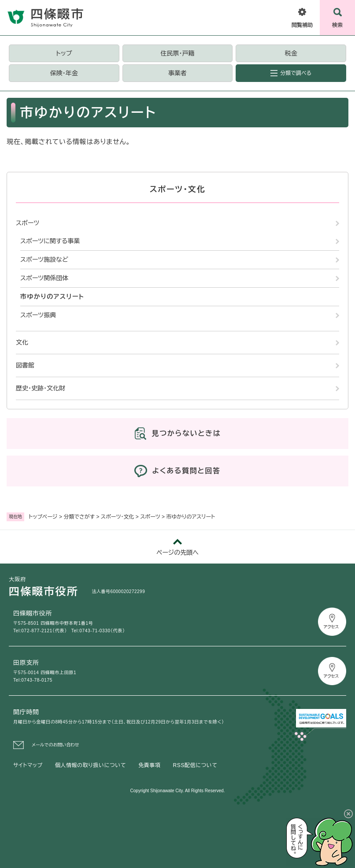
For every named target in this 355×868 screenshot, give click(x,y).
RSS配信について (195, 765)
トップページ (43, 517)
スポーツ (150, 517)
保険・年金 (64, 73)
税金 (291, 53)
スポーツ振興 (38, 315)
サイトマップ (28, 765)
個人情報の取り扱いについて (91, 765)
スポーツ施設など (44, 260)
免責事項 (149, 765)
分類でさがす (79, 517)
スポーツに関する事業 (50, 241)
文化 (22, 342)
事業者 (177, 73)
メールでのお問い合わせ (55, 745)
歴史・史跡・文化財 (41, 388)
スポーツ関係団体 (44, 278)
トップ (64, 53)
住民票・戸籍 (177, 53)
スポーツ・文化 (118, 517)
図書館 (25, 365)
